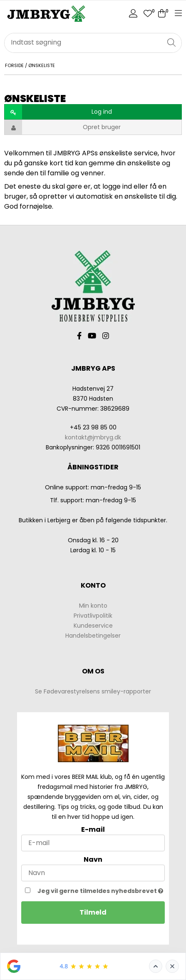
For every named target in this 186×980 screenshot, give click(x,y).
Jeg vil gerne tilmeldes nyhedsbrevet (100, 890)
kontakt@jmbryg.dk (93, 437)
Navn (93, 859)
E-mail (93, 829)
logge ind (117, 186)
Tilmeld (93, 912)
